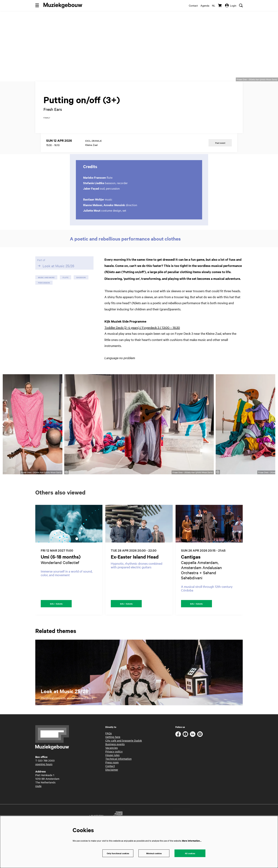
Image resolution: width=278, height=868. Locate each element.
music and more (46, 305)
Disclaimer (112, 798)
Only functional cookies (118, 853)
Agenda (205, 5)
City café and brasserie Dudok (124, 769)
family (47, 146)
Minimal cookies (154, 853)
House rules (112, 783)
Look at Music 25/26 (56, 293)
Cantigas (191, 584)
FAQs (109, 762)
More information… (192, 840)
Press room (112, 791)
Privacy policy (114, 780)
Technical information (118, 787)
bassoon (81, 305)
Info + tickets (56, 632)
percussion (44, 310)
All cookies (190, 853)
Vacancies (112, 776)
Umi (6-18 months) (61, 584)
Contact (193, 5)
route (38, 814)
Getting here (113, 765)
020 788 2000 (46, 789)
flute (65, 305)
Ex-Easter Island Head (135, 584)
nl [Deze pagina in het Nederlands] (214, 5)
